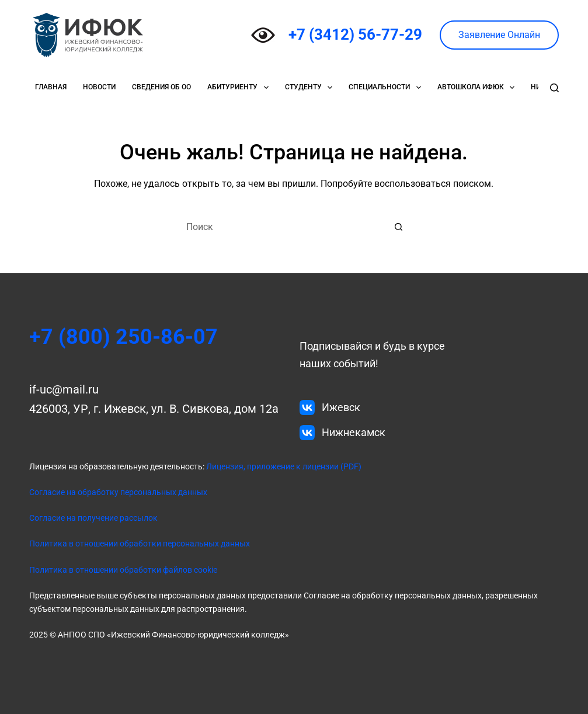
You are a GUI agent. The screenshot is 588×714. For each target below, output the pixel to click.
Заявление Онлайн (499, 35)
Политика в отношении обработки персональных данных (140, 544)
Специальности (387, 88)
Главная (51, 87)
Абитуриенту (240, 88)
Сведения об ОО (161, 87)
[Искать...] (282, 227)
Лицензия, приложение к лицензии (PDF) (283, 466)
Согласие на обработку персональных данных (118, 492)
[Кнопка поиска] (399, 227)
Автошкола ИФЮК (478, 88)
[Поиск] (554, 88)
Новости (99, 87)
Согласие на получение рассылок (93, 518)
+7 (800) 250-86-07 (123, 337)
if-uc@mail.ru (64, 389)
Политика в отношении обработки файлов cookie (123, 570)
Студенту (311, 88)
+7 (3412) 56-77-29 (355, 34)
